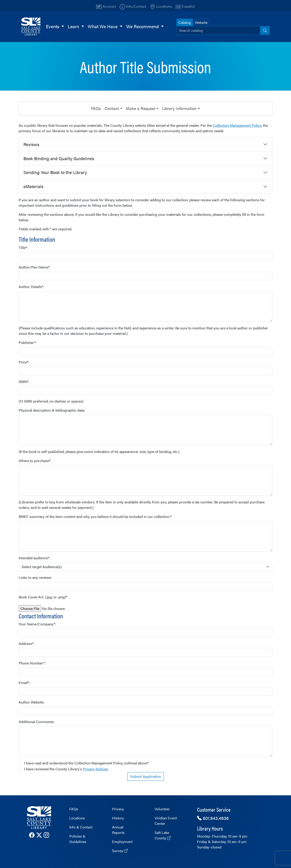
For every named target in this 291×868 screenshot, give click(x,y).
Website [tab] (201, 22)
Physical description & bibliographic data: (52, 410)
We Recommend (143, 26)
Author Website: (31, 702)
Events (53, 26)
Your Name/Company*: (37, 624)
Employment (122, 842)
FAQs (74, 809)
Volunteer (162, 809)
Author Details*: (31, 287)
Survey (120, 851)
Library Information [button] (179, 108)
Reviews (31, 144)
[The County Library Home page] (39, 818)
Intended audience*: (34, 558)
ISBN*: (24, 382)
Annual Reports (118, 830)
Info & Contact (81, 827)
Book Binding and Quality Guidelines (59, 158)
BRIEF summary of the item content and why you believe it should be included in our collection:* (95, 516)
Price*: (24, 362)
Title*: (23, 247)
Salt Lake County (163, 835)
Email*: (24, 683)
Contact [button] (112, 108)
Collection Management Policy (237, 125)
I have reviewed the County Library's (66, 769)
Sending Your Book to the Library (55, 172)
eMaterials (33, 186)
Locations (77, 818)
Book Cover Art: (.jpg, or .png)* (43, 597)
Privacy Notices (95, 769)
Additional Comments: (37, 722)
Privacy (118, 809)
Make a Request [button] (141, 108)
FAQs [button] (96, 108)
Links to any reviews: (35, 577)
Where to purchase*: (35, 461)
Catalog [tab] (185, 22)
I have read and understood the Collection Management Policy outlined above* (86, 763)
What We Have (103, 26)
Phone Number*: (32, 663)
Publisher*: (28, 342)
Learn (74, 26)
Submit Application (146, 776)
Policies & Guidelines (78, 839)
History (118, 818)
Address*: (26, 643)
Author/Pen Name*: (34, 267)
